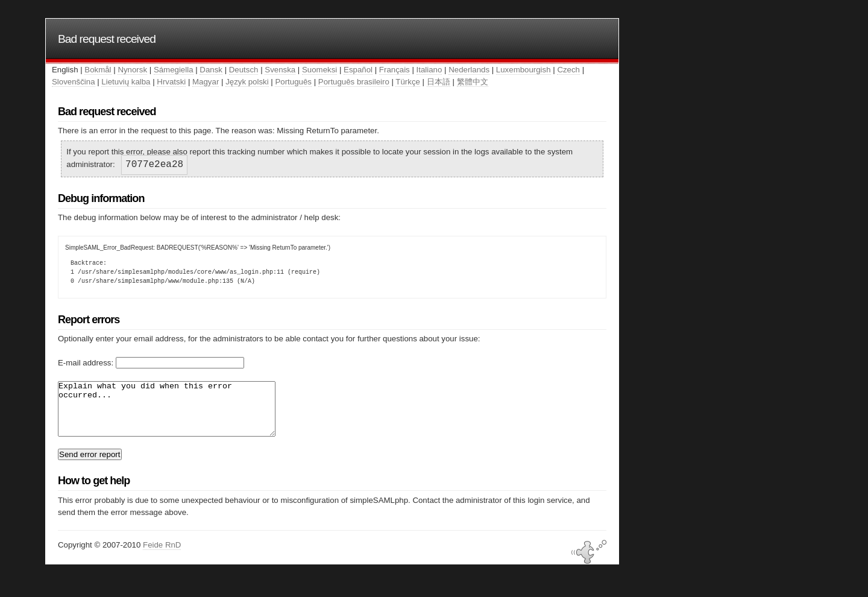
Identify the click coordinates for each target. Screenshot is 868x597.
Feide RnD (162, 556)
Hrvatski (171, 82)
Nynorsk (132, 70)
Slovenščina (74, 82)
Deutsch (244, 70)
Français (395, 70)
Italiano (429, 70)
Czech (568, 70)
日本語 (439, 82)
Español (358, 70)
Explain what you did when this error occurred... (180, 414)
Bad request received (107, 39)
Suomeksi (319, 70)
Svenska (280, 70)
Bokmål (98, 70)
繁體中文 (473, 82)
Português (293, 82)
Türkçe (408, 82)
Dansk (211, 70)
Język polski (247, 82)
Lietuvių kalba (126, 82)
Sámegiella (174, 70)
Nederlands (469, 70)
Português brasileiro (354, 82)
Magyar (206, 82)
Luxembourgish (524, 70)
